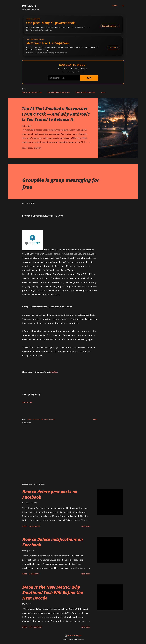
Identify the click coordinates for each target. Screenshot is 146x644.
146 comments (34, 526)
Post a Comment (35, 148)
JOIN (89, 78)
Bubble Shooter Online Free (85, 92)
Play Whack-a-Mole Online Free (59, 92)
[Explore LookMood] (73, 25)
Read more (86, 526)
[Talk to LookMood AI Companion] (73, 46)
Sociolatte (29, 6)
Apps (30, 419)
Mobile (52, 419)
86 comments (34, 574)
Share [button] (24, 148)
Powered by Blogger (73, 635)
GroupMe (36, 419)
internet (45, 419)
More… (103, 92)
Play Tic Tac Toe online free (32, 92)
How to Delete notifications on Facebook (53, 542)
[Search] (115, 6)
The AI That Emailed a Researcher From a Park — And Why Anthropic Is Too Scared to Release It (56, 114)
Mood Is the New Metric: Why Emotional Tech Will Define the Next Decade (53, 592)
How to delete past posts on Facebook (50, 494)
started (54, 372)
